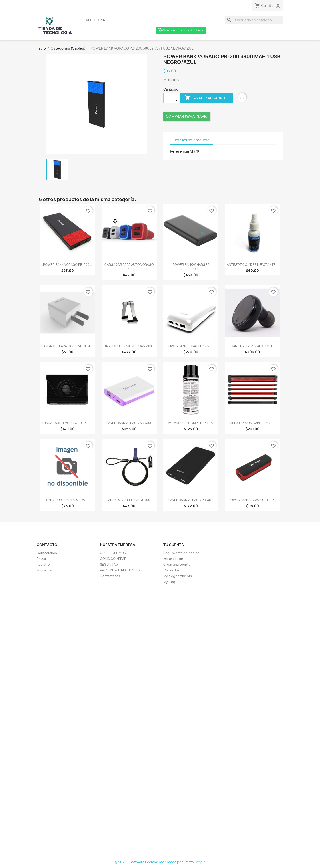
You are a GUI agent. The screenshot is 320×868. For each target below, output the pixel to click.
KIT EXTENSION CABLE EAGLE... (252, 423)
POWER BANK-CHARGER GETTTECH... (191, 267)
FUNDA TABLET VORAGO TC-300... (68, 423)
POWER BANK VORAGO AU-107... (252, 500)
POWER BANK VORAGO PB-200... (68, 265)
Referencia (179, 151)
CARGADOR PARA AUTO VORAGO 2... (129, 267)
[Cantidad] (169, 98)
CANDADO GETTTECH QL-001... (129, 500)
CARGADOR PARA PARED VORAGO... (67, 346)
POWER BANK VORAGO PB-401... (191, 500)
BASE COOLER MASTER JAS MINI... (129, 346)
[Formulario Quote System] (160, 722)
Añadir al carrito (207, 98)
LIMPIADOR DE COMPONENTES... (191, 423)
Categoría (95, 20)
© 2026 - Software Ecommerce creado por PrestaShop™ (160, 862)
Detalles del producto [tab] (191, 140)
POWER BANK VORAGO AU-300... (129, 423)
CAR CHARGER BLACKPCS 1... (253, 346)
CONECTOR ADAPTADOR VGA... (67, 500)
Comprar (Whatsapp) (187, 116)
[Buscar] (254, 20)
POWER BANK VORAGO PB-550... (191, 346)
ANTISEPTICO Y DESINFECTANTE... (253, 265)
